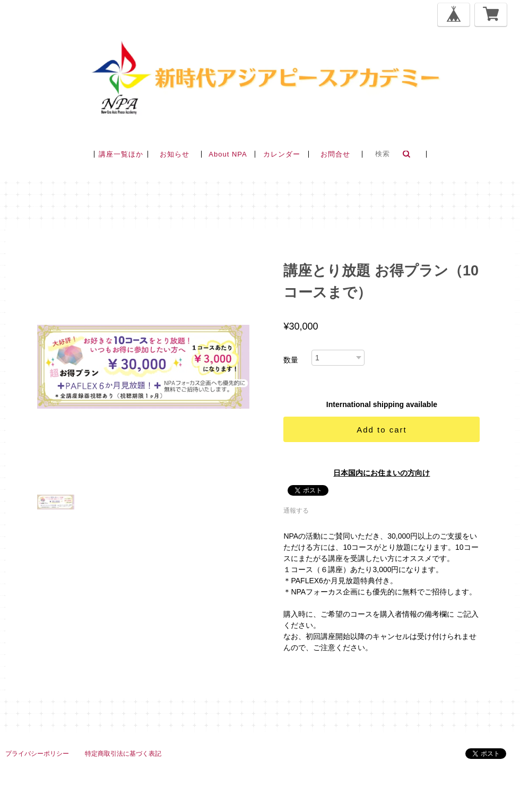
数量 (291, 360)
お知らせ (175, 154)
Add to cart (382, 430)
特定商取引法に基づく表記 (123, 754)
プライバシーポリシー (37, 754)
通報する (296, 511)
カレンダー (282, 154)
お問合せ (335, 154)
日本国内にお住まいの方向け (382, 473)
